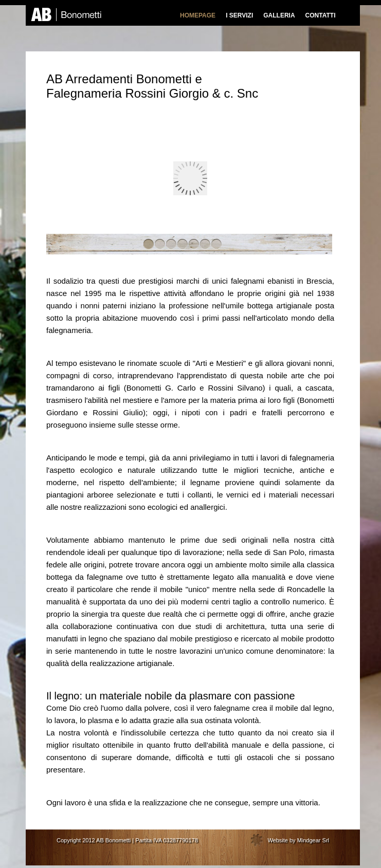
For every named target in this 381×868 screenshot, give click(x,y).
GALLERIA (279, 15)
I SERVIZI (239, 15)
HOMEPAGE (198, 15)
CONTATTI (321, 15)
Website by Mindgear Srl (298, 840)
